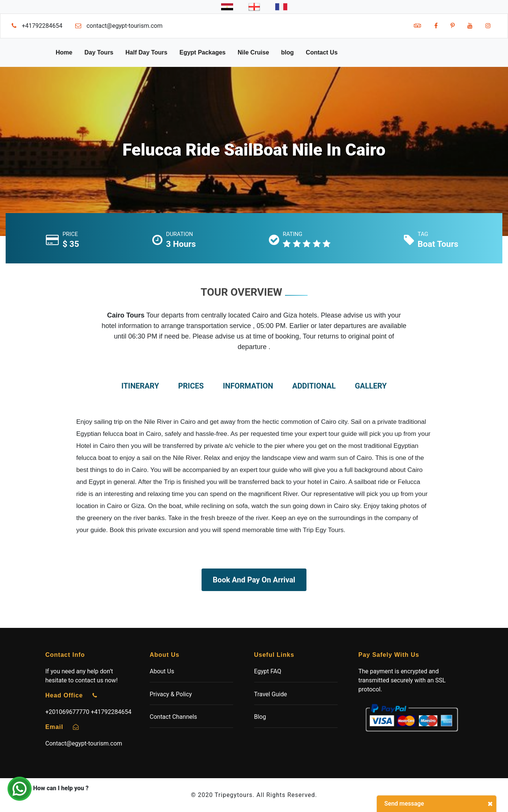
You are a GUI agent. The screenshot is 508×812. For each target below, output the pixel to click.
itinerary (140, 386)
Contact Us (321, 52)
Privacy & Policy (171, 694)
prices (191, 386)
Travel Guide (271, 694)
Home (64, 52)
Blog (260, 717)
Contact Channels (173, 717)
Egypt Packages (202, 52)
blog (288, 52)
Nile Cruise (253, 52)
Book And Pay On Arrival (254, 580)
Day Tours (99, 52)
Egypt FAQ (268, 671)
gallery (371, 386)
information (248, 386)
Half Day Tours (147, 52)
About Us (162, 671)
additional (314, 386)
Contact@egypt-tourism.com (84, 743)
